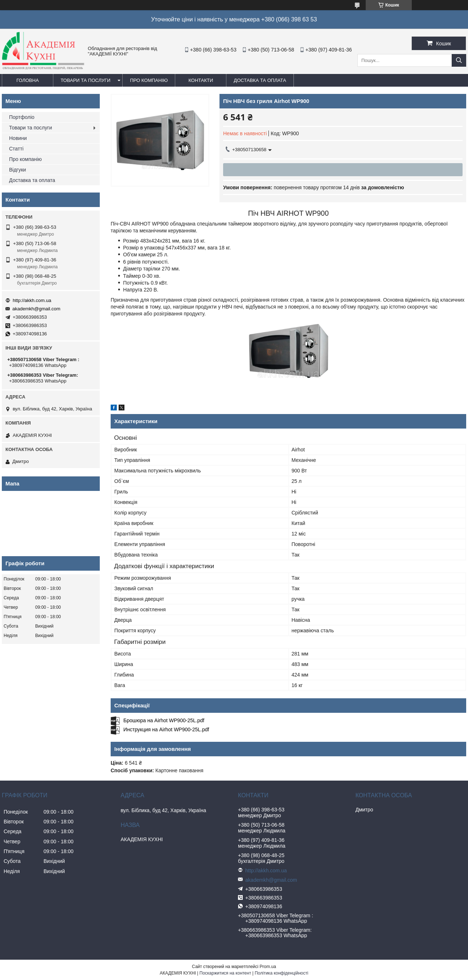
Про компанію (149, 80)
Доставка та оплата (260, 80)
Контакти (201, 80)
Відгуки (18, 170)
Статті (16, 149)
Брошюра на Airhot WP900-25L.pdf (164, 720)
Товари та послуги (85, 80)
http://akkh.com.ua (32, 300)
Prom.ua (268, 967)
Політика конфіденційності (282, 973)
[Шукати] (459, 60)
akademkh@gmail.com (36, 309)
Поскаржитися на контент (225, 973)
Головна (28, 80)
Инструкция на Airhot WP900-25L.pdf (166, 729)
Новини (18, 138)
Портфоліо (22, 117)
